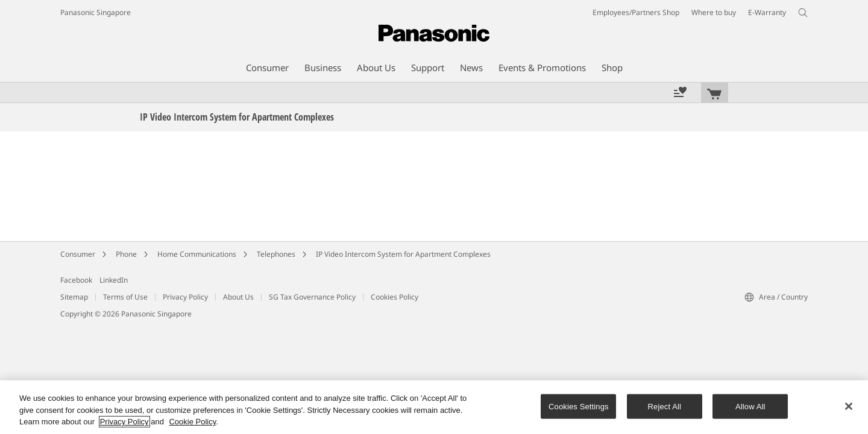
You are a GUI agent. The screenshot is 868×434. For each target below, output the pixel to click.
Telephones (276, 254)
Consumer (78, 254)
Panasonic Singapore (96, 12)
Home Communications (197, 254)
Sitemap (74, 297)
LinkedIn (114, 280)
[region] (434, 407)
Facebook (76, 280)
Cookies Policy (395, 297)
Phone (126, 254)
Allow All (750, 406)
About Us (238, 297)
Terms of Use (125, 297)
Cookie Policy (192, 422)
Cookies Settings (579, 406)
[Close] (849, 406)
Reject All (665, 406)
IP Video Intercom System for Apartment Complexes (403, 254)
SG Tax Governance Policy (312, 297)
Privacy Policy (185, 297)
